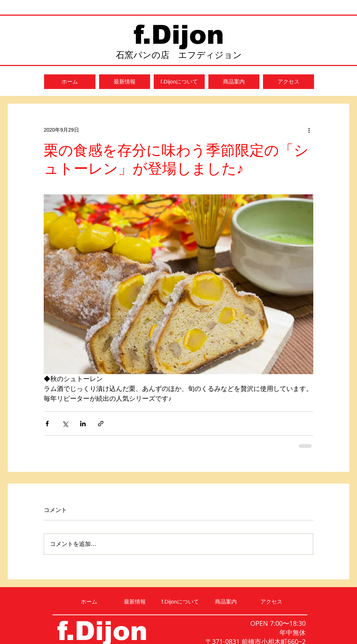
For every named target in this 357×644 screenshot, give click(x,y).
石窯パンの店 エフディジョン (179, 55)
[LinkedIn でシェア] (83, 424)
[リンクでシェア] (101, 424)
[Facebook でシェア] (47, 424)
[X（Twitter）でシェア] (65, 424)
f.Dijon (179, 35)
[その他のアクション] (309, 130)
